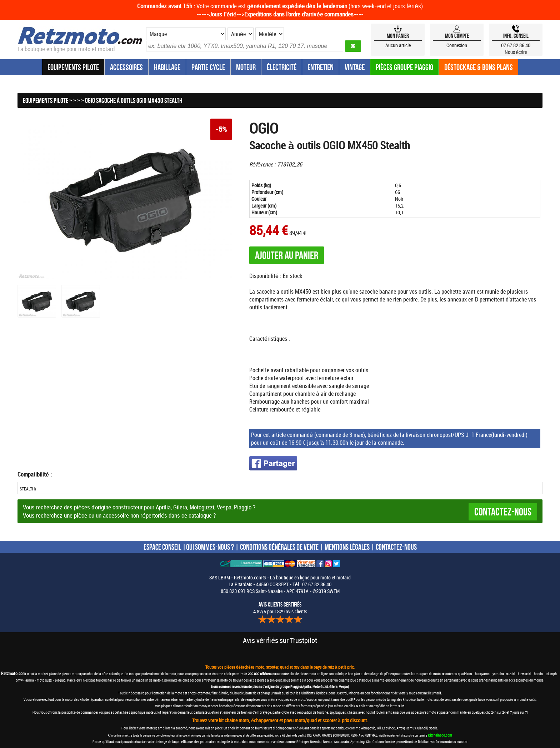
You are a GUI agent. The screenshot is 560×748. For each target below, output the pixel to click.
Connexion (457, 45)
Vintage (355, 67)
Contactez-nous (503, 512)
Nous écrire (516, 52)
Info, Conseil (516, 36)
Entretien (321, 67)
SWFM (333, 591)
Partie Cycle (208, 67)
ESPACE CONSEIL (162, 547)
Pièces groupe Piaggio (404, 67)
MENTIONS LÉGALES (347, 547)
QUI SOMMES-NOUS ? (210, 547)
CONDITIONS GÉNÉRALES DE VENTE (279, 547)
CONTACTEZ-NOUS (396, 547)
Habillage (167, 67)
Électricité (282, 67)
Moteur (246, 67)
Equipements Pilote (73, 67)
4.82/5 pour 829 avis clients (280, 608)
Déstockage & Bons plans (479, 67)
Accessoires (126, 67)
